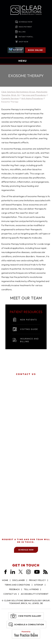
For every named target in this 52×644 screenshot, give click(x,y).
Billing (22, 32)
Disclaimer (19, 580)
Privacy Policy (37, 580)
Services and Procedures (34, 95)
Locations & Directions (26, 379)
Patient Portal (26, 37)
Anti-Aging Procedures (32, 98)
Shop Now (24, 42)
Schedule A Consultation (29, 625)
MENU (26, 61)
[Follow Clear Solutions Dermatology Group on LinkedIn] (13, 572)
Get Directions (26, 415)
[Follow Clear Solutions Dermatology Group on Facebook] (6, 572)
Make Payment (25, 27)
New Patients (28, 320)
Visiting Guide (29, 329)
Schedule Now (26, 22)
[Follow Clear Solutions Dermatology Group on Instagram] (28, 572)
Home (5, 580)
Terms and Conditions (17, 585)
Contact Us (10, 594)
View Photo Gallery (30, 616)
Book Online (35, 50)
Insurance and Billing (29, 340)
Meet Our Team (26, 298)
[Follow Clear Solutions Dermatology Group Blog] (45, 572)
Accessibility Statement (35, 594)
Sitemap (39, 585)
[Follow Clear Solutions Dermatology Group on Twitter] (21, 572)
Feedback (14, 589)
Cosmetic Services (10, 98)
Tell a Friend (31, 589)
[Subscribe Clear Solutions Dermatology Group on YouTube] (37, 572)
